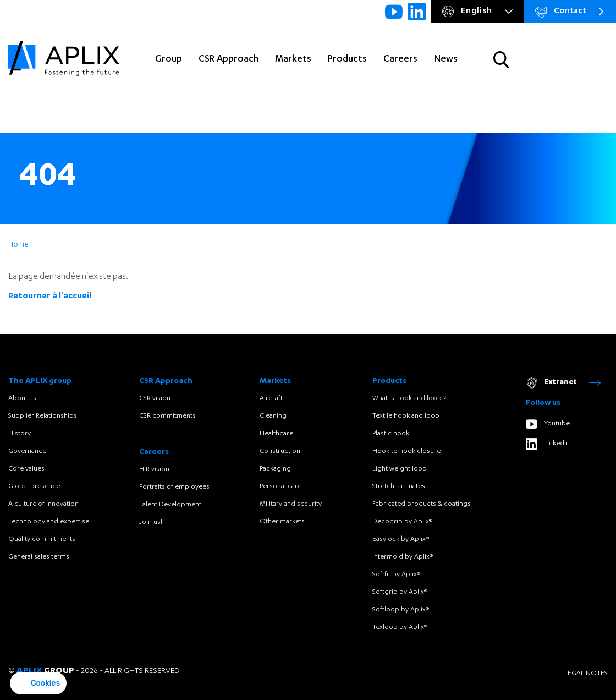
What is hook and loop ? (409, 398)
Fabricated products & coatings (422, 504)
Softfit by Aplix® (396, 575)
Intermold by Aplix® (403, 557)
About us (22, 398)
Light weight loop (400, 469)
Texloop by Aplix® (400, 627)
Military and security (291, 504)
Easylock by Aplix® (401, 539)
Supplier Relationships (43, 416)
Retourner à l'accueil (50, 297)
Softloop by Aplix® (401, 610)
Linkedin (548, 444)
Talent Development (170, 505)
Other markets (282, 522)
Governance (27, 451)
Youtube (548, 424)
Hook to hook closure (406, 451)
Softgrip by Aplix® (400, 592)
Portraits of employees (174, 487)
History (20, 434)
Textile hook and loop (406, 416)
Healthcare (276, 434)
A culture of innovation (43, 504)
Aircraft (271, 398)
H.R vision (154, 469)
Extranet (563, 383)
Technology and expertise (49, 522)
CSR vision (155, 398)
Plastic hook (391, 434)
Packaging (275, 469)
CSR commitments (167, 416)
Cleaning (273, 416)
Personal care (280, 486)
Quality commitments (42, 539)
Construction (280, 451)
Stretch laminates (399, 486)
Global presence (34, 486)
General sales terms (39, 557)
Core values (26, 469)
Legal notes (586, 674)
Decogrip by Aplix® (402, 522)
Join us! (151, 522)
